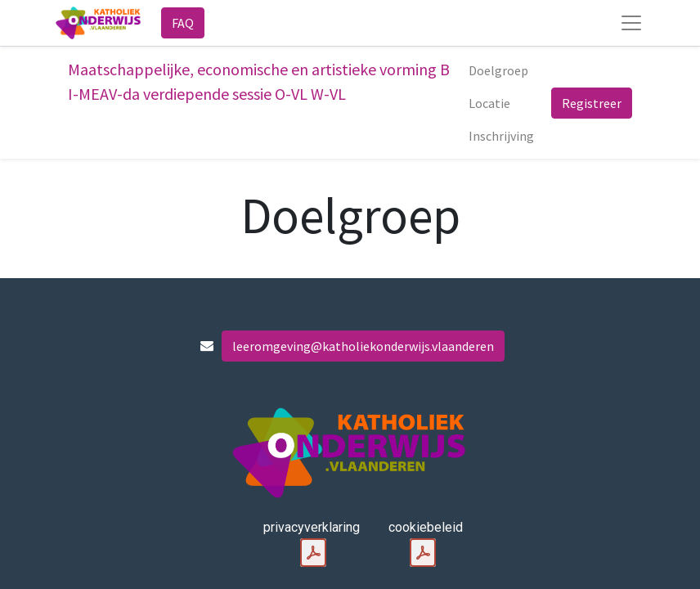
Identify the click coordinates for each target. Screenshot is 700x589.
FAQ (183, 23)
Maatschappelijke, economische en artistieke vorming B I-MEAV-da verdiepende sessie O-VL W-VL (259, 81)
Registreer (592, 103)
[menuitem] (498, 70)
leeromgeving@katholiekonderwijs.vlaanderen (363, 346)
